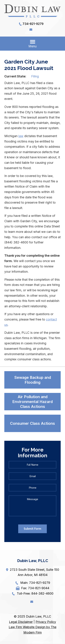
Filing (35, 76)
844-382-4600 (42, 593)
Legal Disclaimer (21, 622)
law (21, 136)
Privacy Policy (46, 622)
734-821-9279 (33, 24)
